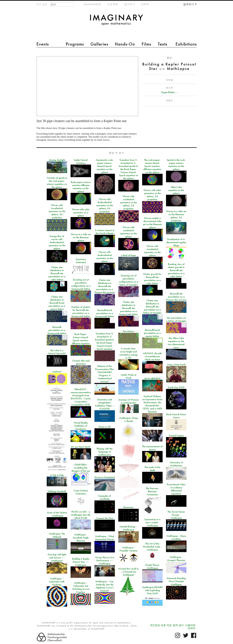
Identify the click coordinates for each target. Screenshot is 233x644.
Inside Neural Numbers (81, 161)
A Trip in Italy (57, 475)
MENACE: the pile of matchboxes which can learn (152, 356)
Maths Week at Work (129, 376)
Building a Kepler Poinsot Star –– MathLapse (81, 562)
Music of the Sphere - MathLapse (57, 514)
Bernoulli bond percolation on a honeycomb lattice (105, 313)
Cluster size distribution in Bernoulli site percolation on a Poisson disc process (105, 286)
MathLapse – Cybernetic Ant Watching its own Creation (81, 587)
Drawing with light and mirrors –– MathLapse (57, 558)
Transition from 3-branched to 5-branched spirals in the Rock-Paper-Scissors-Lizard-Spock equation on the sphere (129, 169)
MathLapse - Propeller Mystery (128, 549)
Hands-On (125, 44)
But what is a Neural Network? (57, 352)
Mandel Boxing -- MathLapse (128, 528)
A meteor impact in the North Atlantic (105, 232)
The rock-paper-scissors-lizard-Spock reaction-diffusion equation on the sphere (152, 166)
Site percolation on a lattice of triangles (176, 319)
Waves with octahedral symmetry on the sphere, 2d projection (129, 202)
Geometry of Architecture (176, 464)
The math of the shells (152, 469)
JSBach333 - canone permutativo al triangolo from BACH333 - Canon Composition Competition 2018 (81, 397)
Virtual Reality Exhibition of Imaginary (81, 426)
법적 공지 (178, 625)
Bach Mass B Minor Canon (176, 416)
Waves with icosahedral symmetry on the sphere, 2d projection (57, 211)
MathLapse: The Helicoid (57, 535)
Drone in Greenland (105, 477)
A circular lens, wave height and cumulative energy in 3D (129, 353)
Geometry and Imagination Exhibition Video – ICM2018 (105, 404)
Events (43, 44)
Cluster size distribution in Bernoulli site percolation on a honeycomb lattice (129, 308)
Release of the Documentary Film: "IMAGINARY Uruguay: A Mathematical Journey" (105, 374)
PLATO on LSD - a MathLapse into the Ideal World (81, 515)
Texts (163, 44)
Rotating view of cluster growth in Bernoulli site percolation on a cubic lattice (176, 270)
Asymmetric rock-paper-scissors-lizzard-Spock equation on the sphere (105, 166)
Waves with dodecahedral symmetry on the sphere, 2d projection (105, 205)
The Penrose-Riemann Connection (152, 491)
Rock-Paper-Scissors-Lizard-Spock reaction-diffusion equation (81, 339)
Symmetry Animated (81, 261)
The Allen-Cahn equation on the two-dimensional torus (176, 343)
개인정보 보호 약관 (161, 625)
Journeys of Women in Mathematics (129, 401)
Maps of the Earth (176, 365)
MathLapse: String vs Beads (128, 419)
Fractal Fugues (176, 435)
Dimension (128, 507)
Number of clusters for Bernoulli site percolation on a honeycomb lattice (81, 312)
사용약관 (190, 625)
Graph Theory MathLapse (152, 566)
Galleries (99, 44)
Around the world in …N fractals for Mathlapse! (128, 572)
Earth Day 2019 (176, 387)
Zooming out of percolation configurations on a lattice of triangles (129, 280)
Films (146, 44)
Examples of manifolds (105, 497)
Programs (75, 44)
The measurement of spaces (152, 448)
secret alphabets (152, 378)
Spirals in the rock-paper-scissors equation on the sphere (176, 165)
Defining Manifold (57, 491)
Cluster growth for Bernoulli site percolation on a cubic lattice (152, 279)
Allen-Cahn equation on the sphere (176, 190)
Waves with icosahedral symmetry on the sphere (152, 251)
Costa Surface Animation (81, 492)
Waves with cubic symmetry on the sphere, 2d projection (152, 195)
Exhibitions (186, 44)
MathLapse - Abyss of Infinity (176, 537)
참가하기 (130, 4)
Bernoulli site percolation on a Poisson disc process (176, 297)
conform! (57, 372)
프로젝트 (113, 4)
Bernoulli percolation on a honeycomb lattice (57, 330)
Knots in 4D (105, 427)
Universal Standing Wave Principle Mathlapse (176, 581)
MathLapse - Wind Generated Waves (105, 538)
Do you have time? (81, 447)
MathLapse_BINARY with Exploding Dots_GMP (152, 590)
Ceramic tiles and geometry (81, 362)
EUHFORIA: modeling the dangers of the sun (81, 468)
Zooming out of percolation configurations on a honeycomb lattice (81, 284)
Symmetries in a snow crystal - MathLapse (152, 522)
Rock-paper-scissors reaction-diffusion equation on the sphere (81, 187)
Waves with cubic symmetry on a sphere (81, 212)
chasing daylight (57, 160)
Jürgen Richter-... (169, 92)
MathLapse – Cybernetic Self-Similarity (57, 582)
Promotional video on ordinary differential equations (176, 489)
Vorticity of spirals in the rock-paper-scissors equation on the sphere (57, 182)
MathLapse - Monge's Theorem (176, 559)
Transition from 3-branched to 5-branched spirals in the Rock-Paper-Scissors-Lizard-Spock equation (105, 341)
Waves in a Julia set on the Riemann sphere (81, 237)
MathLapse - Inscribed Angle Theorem (81, 538)
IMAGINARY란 (93, 4)
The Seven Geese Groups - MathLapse (176, 515)
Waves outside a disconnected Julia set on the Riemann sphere (152, 223)
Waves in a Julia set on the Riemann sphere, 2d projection (176, 216)
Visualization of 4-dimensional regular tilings (176, 242)
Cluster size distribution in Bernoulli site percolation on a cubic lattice (57, 273)
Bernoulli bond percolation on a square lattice (152, 333)
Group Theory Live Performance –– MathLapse (105, 560)
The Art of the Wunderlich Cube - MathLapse (152, 547)
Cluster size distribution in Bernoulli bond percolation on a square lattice (57, 303)
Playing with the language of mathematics (105, 452)
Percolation (129, 331)
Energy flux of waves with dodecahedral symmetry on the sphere (57, 242)
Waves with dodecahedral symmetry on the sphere (105, 257)
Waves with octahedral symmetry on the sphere (129, 232)
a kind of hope (128, 255)
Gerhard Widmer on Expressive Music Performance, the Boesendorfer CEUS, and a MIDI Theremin (152, 404)
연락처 (145, 4)
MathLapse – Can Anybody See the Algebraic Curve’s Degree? (105, 586)
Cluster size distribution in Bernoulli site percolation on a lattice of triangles (152, 307)
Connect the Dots (105, 518)
